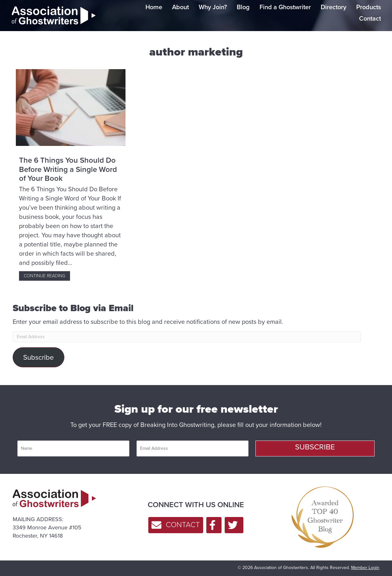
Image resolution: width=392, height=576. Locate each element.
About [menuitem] (180, 7)
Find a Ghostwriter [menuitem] (285, 7)
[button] (315, 448)
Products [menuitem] (369, 7)
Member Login (365, 568)
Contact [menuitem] (370, 18)
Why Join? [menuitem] (213, 7)
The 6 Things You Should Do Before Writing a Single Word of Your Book (68, 169)
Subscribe (39, 357)
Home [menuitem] (154, 7)
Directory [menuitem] (334, 7)
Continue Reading (47, 276)
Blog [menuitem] (243, 7)
